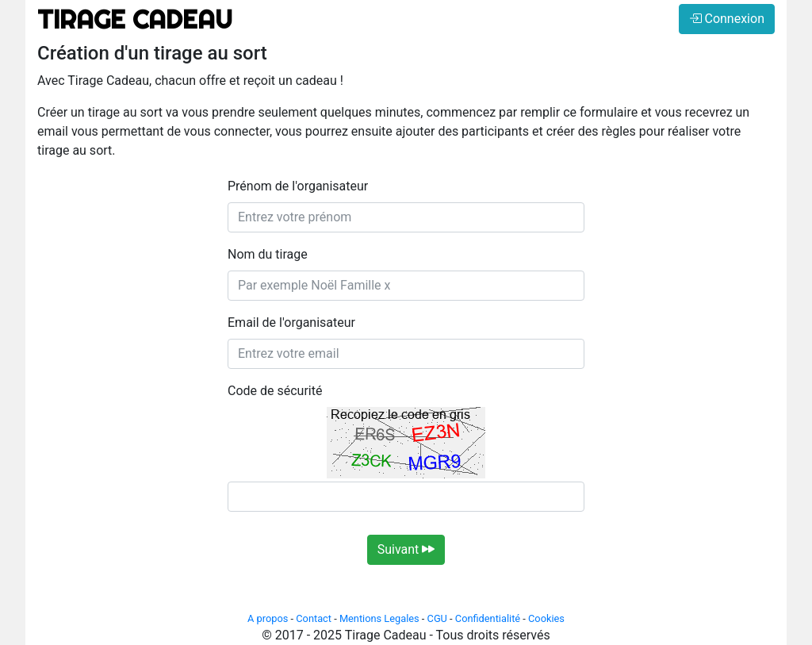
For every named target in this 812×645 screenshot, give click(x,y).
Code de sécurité (275, 391)
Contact (314, 618)
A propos (268, 618)
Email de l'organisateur (291, 322)
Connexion (727, 19)
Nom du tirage (268, 254)
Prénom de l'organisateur (298, 186)
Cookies (546, 618)
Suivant (406, 549)
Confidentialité (488, 618)
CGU (437, 618)
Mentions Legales (379, 618)
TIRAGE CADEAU (135, 19)
